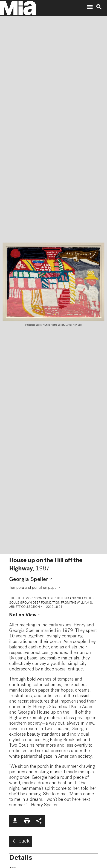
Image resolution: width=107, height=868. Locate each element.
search (99, 7)
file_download (15, 821)
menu (90, 7)
